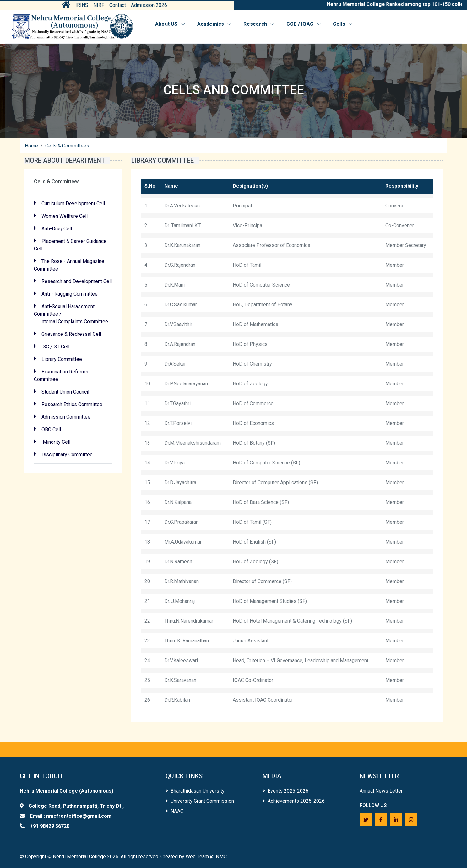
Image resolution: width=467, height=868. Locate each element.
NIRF (99, 5)
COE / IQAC (304, 24)
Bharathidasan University (195, 791)
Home (31, 146)
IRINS (82, 5)
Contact (118, 5)
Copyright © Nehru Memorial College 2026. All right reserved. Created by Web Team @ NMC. (126, 857)
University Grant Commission (200, 801)
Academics (215, 24)
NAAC (174, 811)
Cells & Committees (67, 146)
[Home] (72, 27)
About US (171, 24)
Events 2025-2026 (285, 791)
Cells (343, 24)
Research (259, 24)
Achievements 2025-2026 (294, 801)
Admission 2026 (149, 5)
